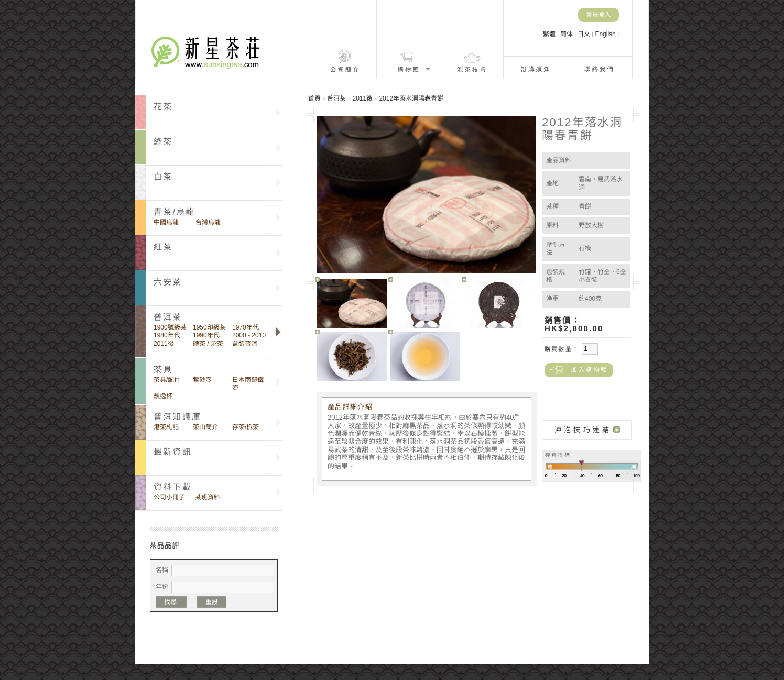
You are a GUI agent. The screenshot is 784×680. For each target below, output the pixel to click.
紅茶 (163, 247)
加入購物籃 (589, 370)
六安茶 (168, 282)
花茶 (163, 107)
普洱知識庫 (177, 417)
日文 (585, 34)
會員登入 (598, 15)
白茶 (163, 177)
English (606, 34)
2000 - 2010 (249, 335)
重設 (212, 602)
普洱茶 (336, 98)
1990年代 (206, 335)
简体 (567, 34)
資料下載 (173, 487)
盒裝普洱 (245, 344)
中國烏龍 (166, 222)
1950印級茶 (209, 327)
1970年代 (246, 327)
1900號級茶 (170, 327)
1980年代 (167, 335)
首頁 (314, 98)
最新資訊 (173, 452)
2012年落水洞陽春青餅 (411, 98)
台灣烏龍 (208, 222)
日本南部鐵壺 (248, 384)
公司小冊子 (169, 497)
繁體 (550, 34)
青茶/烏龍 (174, 212)
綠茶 (163, 142)
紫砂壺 (202, 380)
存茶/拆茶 (246, 427)
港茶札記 (166, 427)
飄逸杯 (163, 396)
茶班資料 (208, 497)
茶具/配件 (167, 380)
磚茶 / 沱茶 (208, 344)
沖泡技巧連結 (583, 430)
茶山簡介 (205, 427)
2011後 (164, 344)
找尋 (171, 602)
